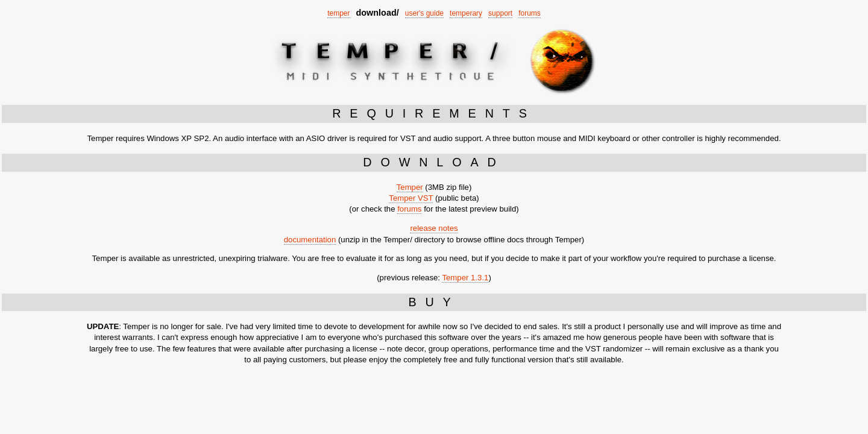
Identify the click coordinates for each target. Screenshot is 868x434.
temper (338, 13)
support (500, 13)
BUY (434, 302)
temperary (466, 13)
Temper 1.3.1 (465, 278)
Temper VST (411, 198)
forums (530, 13)
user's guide (424, 13)
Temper (410, 187)
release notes (434, 228)
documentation (310, 240)
